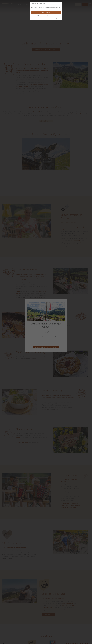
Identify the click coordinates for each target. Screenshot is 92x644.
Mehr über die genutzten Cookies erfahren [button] (45, 16)
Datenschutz (59, 19)
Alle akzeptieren (46, 13)
